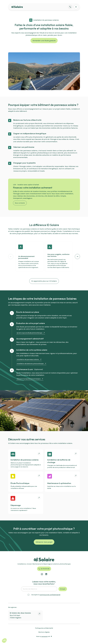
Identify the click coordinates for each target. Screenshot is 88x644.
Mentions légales (44, 632)
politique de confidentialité (50, 595)
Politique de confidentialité (44, 628)
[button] (77, 256)
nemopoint (44, 636)
